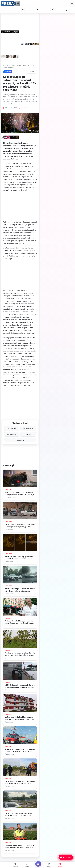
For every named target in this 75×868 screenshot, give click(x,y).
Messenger (55, 344)
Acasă (5, 66)
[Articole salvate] (37, 10)
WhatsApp (20, 350)
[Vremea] (52, 10)
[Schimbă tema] (67, 10)
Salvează (67, 70)
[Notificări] (23, 10)
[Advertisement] (37, 189)
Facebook (21, 344)
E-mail (54, 350)
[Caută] (8, 10)
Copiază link (38, 356)
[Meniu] (72, 4)
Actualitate (12, 66)
